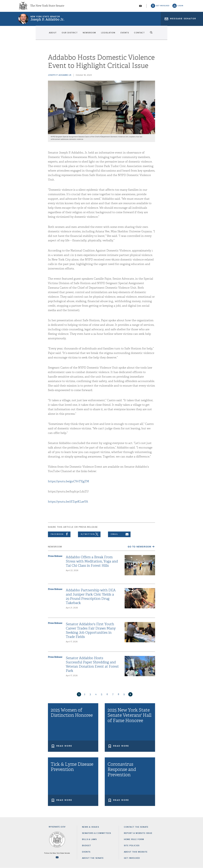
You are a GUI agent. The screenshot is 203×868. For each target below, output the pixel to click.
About (24, 35)
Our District (51, 35)
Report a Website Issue (138, 833)
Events (138, 35)
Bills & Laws (89, 839)
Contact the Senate (136, 827)
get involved (163, 7)
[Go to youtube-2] (140, 7)
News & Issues (91, 827)
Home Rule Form (134, 839)
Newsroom (81, 35)
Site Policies (132, 846)
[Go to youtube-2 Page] (57, 857)
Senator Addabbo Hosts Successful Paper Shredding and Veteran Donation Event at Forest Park (92, 664)
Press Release (55, 556)
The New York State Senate (47, 7)
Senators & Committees (96, 833)
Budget (86, 846)
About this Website (136, 852)
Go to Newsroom (139, 547)
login (180, 7)
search (180, 35)
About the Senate (93, 858)
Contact (163, 35)
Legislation (111, 35)
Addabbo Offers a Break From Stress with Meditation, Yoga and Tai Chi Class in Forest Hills (92, 561)
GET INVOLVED (132, 858)
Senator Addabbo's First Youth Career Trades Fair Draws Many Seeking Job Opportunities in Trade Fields (91, 630)
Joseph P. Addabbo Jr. (47, 22)
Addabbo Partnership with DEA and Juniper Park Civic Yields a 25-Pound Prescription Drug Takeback (91, 597)
